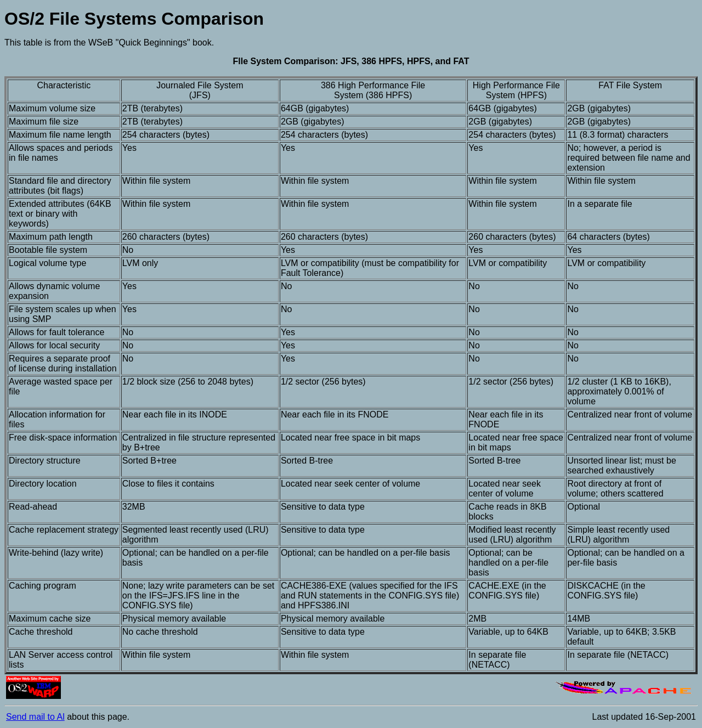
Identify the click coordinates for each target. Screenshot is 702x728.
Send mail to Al (35, 717)
